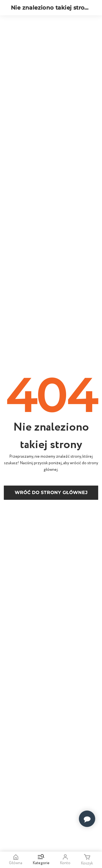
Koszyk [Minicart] (87, 860)
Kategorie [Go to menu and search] (41, 860)
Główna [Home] (16, 860)
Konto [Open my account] (65, 860)
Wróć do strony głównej (51, 493)
